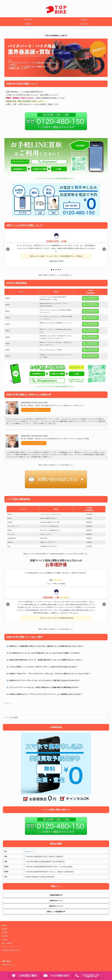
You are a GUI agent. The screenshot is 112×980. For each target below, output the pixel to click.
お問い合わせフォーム (9, 965)
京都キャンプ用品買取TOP (56, 912)
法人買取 (5, 940)
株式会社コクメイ (30, 852)
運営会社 (5, 929)
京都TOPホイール (56, 901)
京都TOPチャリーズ (56, 906)
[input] (56, 718)
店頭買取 (5, 936)
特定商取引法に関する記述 (10, 950)
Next (104, 249)
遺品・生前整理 (7, 943)
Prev (8, 249)
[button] (107, 717)
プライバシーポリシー (9, 947)
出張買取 (5, 933)
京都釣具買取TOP (56, 895)
